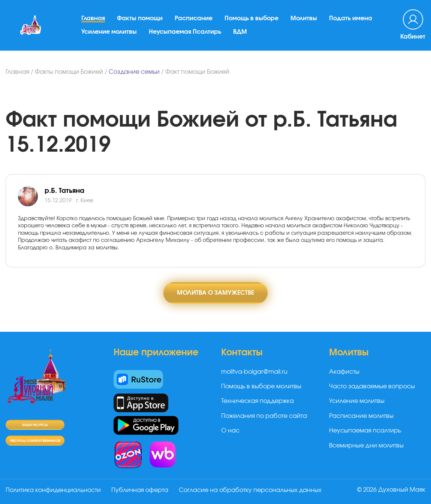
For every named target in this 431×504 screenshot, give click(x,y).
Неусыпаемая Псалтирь (185, 32)
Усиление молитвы (109, 32)
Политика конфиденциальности (53, 490)
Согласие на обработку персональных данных (250, 490)
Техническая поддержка (257, 401)
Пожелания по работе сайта (264, 416)
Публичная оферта (140, 490)
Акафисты (344, 372)
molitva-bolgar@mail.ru (254, 372)
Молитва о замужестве (215, 293)
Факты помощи (140, 18)
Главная (93, 18)
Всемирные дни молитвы (366, 446)
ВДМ (240, 32)
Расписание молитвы (361, 416)
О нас (230, 431)
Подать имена (351, 18)
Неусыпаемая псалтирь (365, 431)
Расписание (194, 18)
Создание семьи (134, 72)
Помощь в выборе (251, 18)
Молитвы (304, 18)
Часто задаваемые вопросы (372, 386)
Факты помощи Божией (69, 72)
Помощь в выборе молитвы (261, 386)
